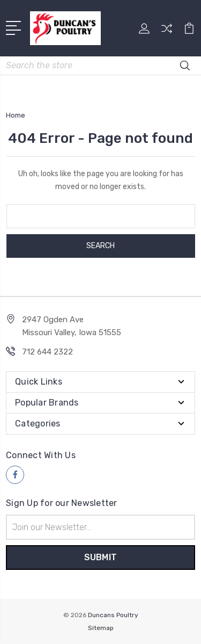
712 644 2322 (47, 352)
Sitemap (101, 628)
